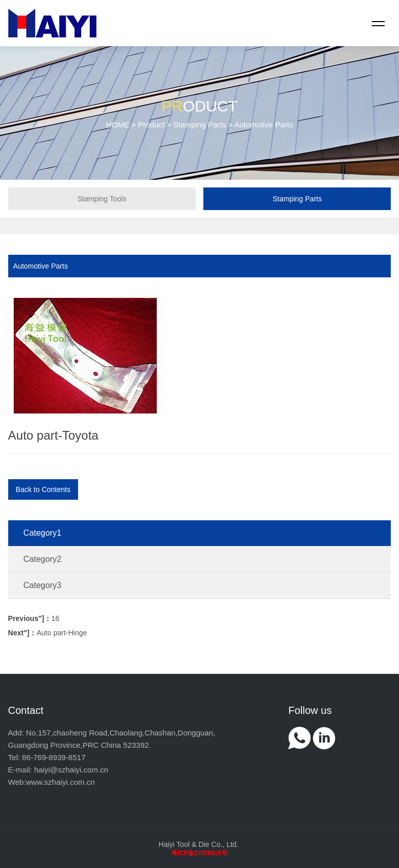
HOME (118, 125)
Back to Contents (43, 489)
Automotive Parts (41, 266)
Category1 (43, 533)
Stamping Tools (102, 199)
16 (34, 618)
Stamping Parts (199, 125)
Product (151, 125)
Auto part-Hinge (48, 633)
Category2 (43, 559)
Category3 (43, 585)
